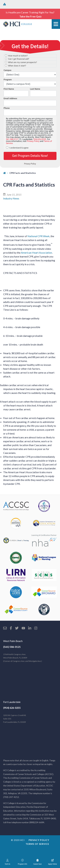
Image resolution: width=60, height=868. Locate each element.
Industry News (11, 198)
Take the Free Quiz (30, 16)
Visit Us (8, 862)
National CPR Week (39, 236)
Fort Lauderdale (12, 702)
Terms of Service (37, 844)
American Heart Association (36, 253)
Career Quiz (38, 862)
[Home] (6, 173)
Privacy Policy (39, 840)
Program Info (23, 862)
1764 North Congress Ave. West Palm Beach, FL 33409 (23, 658)
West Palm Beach (13, 641)
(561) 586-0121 (12, 647)
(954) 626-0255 (12, 708)
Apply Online (52, 862)
